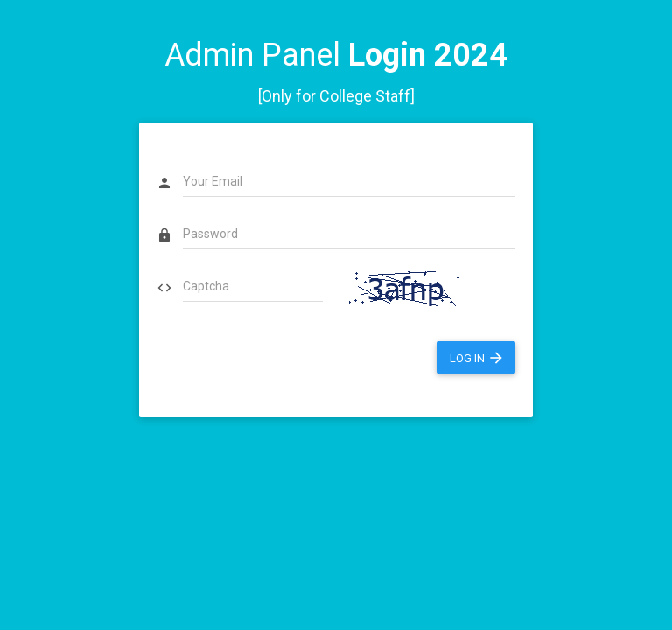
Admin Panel (336, 55)
